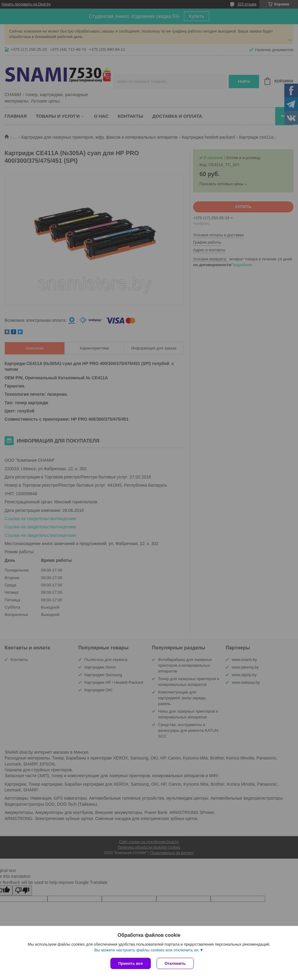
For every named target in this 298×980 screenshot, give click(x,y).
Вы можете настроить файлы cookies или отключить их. (147, 950)
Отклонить (175, 963)
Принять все (131, 963)
